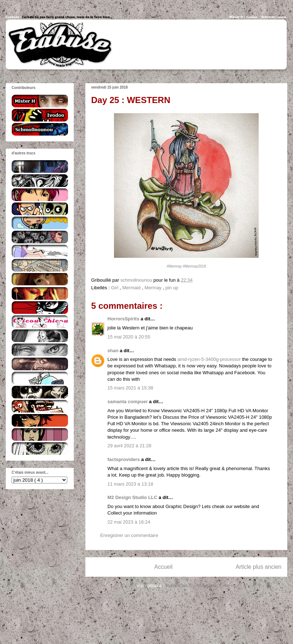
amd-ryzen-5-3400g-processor (209, 359)
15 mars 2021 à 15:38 (130, 388)
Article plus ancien (258, 567)
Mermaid (132, 288)
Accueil (164, 567)
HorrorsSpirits (124, 319)
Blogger (163, 630)
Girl (115, 288)
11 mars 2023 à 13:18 (130, 484)
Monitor (260, 411)
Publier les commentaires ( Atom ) (201, 586)
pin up (172, 288)
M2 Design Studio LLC (133, 497)
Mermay (154, 288)
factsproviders (124, 459)
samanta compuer (128, 402)
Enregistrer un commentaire (129, 535)
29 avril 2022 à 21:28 (129, 446)
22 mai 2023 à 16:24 (129, 522)
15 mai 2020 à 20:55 (129, 337)
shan (114, 351)
